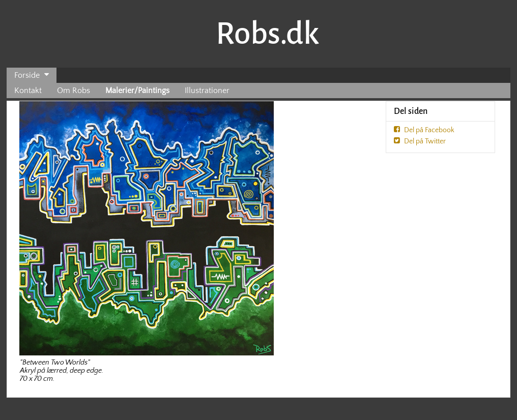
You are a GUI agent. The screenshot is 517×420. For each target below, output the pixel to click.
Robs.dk (267, 34)
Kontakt (28, 91)
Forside (27, 75)
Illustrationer (207, 91)
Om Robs (74, 91)
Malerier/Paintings (137, 91)
